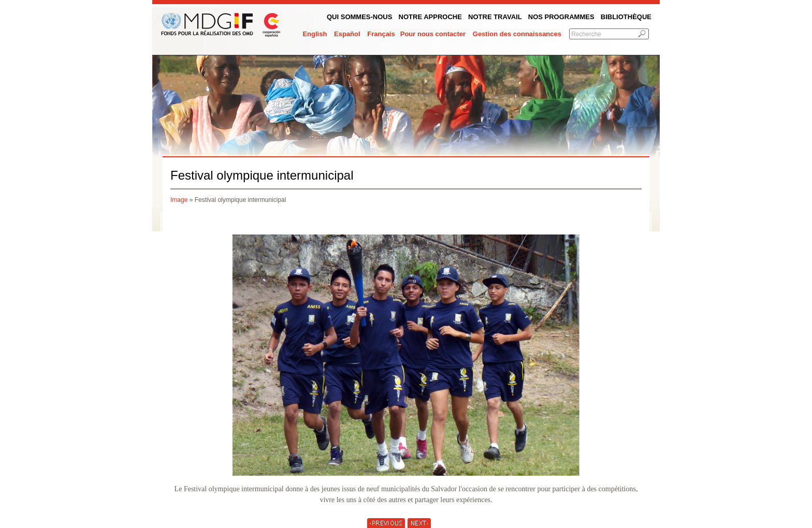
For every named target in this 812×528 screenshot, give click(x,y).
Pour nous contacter (433, 34)
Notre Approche (430, 17)
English (315, 34)
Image (179, 200)
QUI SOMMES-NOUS (359, 17)
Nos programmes (561, 17)
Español (347, 34)
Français (381, 34)
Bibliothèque (626, 17)
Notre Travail (495, 17)
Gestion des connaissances (517, 34)
